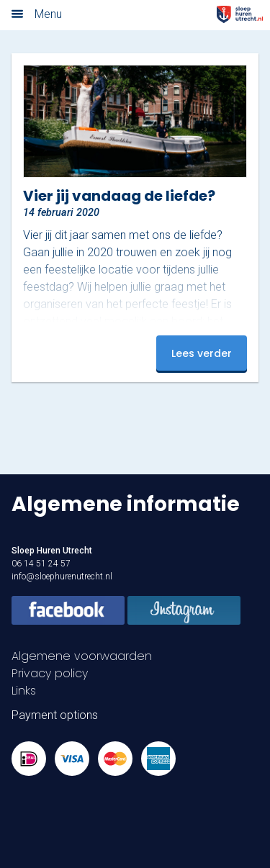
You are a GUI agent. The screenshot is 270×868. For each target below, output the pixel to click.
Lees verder (202, 353)
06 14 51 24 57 (41, 564)
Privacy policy (50, 673)
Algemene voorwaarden (82, 656)
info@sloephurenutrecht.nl (62, 577)
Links (24, 691)
